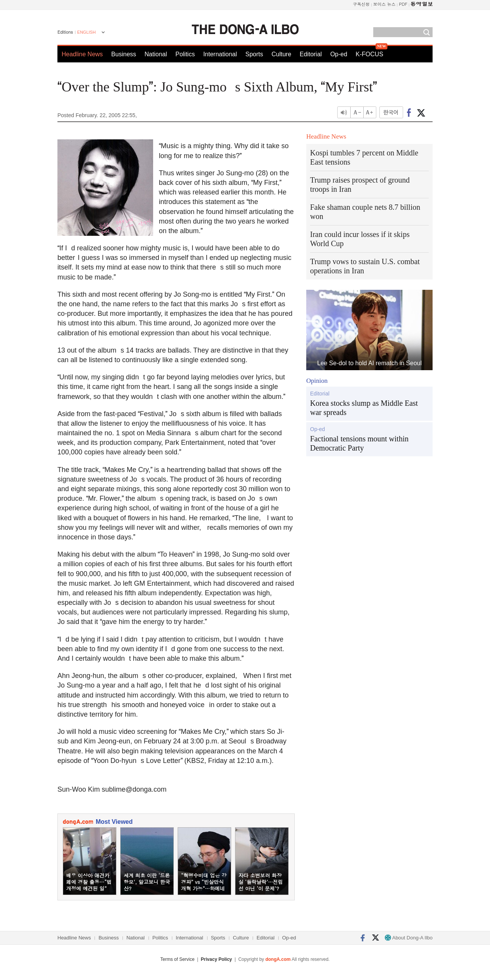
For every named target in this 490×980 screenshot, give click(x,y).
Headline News (82, 54)
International (220, 54)
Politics (185, 54)
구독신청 (361, 4)
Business (124, 54)
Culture (281, 54)
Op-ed (339, 54)
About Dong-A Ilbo (409, 938)
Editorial (311, 54)
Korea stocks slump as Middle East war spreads (364, 408)
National (156, 54)
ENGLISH (87, 32)
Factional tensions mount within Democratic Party (359, 443)
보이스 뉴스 (385, 4)
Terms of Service (177, 959)
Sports (254, 54)
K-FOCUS (369, 54)
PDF (403, 4)
